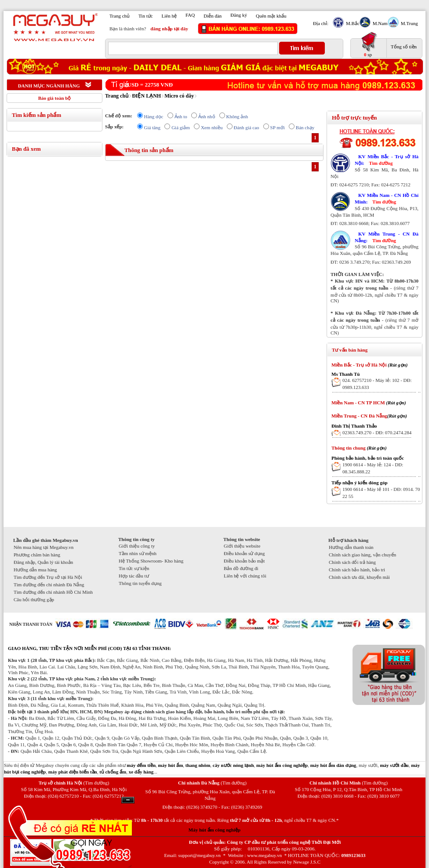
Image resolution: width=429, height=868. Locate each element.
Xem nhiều (212, 127)
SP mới (278, 127)
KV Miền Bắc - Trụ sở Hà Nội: (387, 160)
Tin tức (146, 16)
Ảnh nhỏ (207, 116)
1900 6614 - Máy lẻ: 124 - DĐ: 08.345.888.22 (373, 468)
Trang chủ (120, 16)
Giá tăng (153, 127)
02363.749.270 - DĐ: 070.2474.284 (377, 432)
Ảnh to (181, 116)
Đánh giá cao (247, 127)
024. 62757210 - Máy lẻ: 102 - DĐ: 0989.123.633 (377, 384)
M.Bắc (352, 23)
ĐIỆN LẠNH (146, 96)
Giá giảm (181, 127)
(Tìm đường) (96, 783)
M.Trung (408, 23)
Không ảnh (237, 116)
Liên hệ (169, 16)
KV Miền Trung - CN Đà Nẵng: (387, 237)
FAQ (190, 15)
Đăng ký (239, 15)
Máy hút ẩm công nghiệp (214, 830)
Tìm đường (381, 163)
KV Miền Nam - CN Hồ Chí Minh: (387, 198)
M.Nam (379, 23)
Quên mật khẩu (271, 16)
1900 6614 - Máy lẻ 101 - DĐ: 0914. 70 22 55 (381, 493)
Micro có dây (179, 96)
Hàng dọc (154, 116)
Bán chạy (305, 127)
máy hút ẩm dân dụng (333, 765)
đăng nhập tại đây (169, 29)
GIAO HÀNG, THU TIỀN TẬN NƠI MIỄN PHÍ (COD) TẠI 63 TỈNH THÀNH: (89, 648)
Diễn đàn (213, 16)
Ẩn (128, 800)
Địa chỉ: (321, 23)
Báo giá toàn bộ (55, 98)
